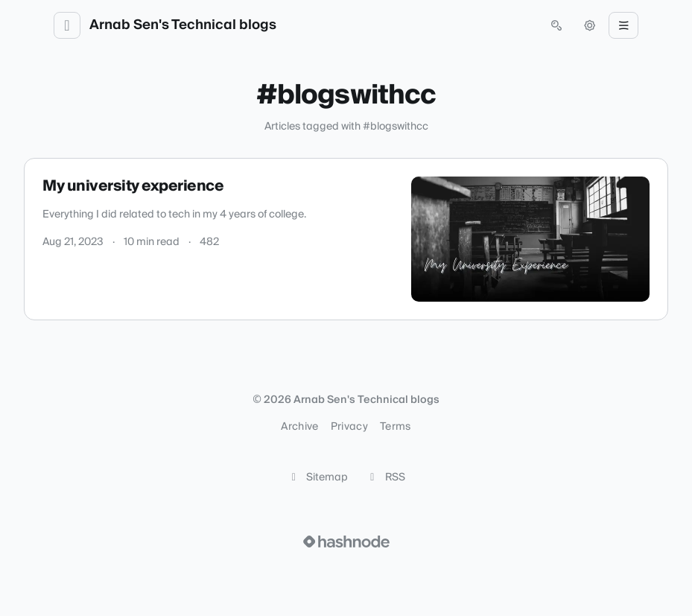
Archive (299, 427)
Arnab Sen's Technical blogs (183, 25)
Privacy (349, 427)
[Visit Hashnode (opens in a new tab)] (346, 542)
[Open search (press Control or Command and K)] (556, 25)
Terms (396, 427)
